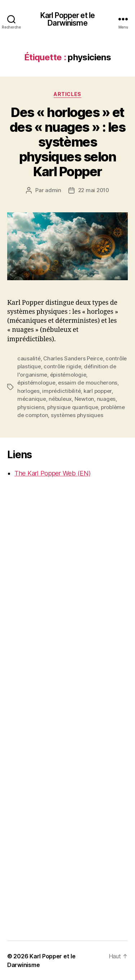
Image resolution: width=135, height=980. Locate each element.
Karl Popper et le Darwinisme (67, 19)
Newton (84, 399)
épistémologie (68, 375)
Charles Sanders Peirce (73, 358)
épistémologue (36, 383)
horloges (28, 391)
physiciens (31, 407)
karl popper (98, 391)
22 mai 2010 (94, 190)
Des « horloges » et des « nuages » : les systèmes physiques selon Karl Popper (67, 142)
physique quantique (73, 407)
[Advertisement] (36, 597)
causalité (29, 358)
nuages (106, 399)
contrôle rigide (62, 366)
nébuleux (60, 399)
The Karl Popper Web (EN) (53, 473)
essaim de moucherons (88, 383)
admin (53, 190)
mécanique (32, 399)
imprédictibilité (61, 391)
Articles (67, 94)
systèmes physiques (77, 415)
